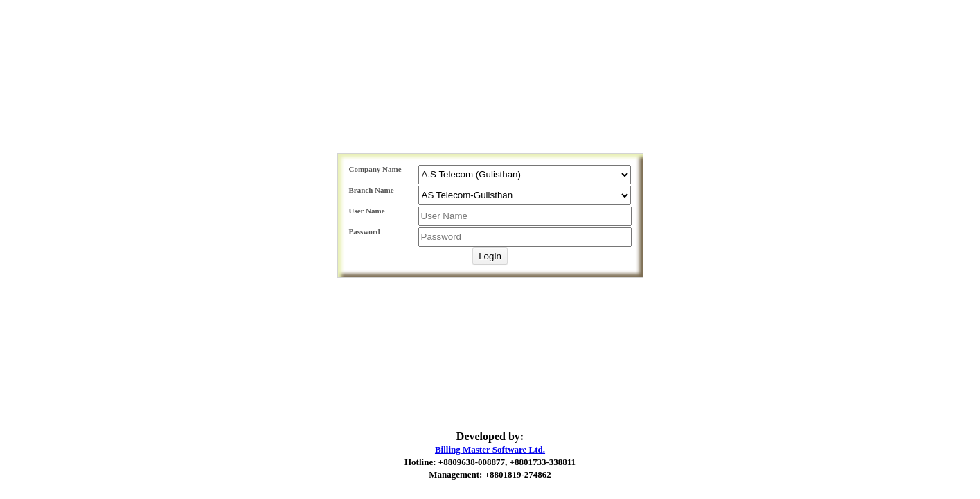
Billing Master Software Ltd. (490, 449)
